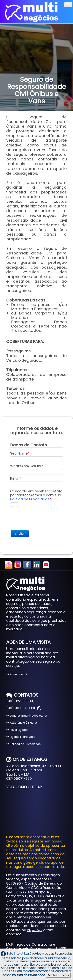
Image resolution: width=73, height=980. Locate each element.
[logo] (32, 12)
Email (15, 479)
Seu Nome (19, 453)
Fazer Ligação (17, 730)
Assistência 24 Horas (22, 723)
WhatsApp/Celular (26, 466)
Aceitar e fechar (58, 975)
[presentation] (40, 517)
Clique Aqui (35, 930)
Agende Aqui (17, 674)
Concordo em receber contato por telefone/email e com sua (36, 495)
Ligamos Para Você (21, 737)
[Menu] (68, 5)
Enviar (20, 534)
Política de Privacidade (30, 499)
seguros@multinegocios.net (27, 716)
